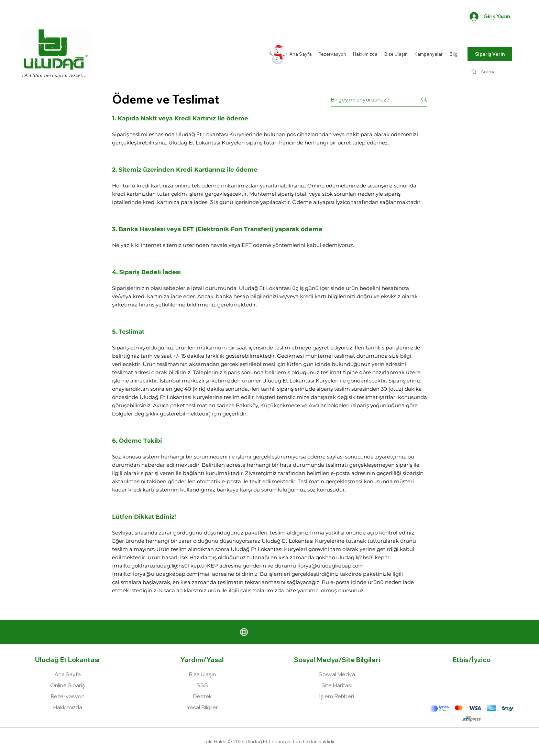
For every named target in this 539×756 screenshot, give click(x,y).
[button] (202, 707)
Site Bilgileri (361, 660)
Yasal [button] (215, 660)
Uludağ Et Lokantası (67, 660)
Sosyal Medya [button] (316, 660)
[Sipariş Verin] (490, 54)
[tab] (269, 360)
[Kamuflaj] (490, 43)
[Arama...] (492, 72)
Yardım (192, 660)
